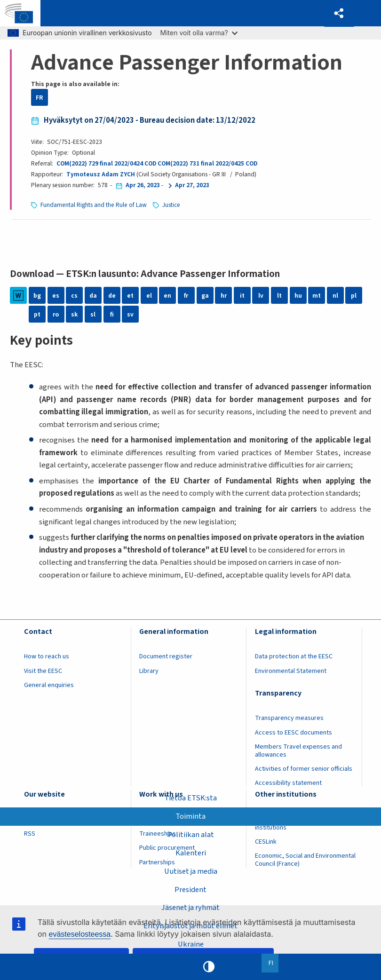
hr (224, 296)
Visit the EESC (43, 671)
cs (74, 296)
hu (298, 296)
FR (39, 98)
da (93, 296)
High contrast (209, 967)
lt (279, 296)
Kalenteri (191, 853)
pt (37, 314)
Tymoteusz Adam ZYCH (101, 174)
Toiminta (190, 816)
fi (112, 314)
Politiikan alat (190, 835)
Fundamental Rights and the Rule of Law (94, 205)
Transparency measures (289, 718)
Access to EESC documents (294, 733)
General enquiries (49, 685)
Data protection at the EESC (294, 656)
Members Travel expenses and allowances (298, 751)
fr (186, 296)
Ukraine (190, 944)
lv (261, 296)
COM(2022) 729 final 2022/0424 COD (106, 163)
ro (56, 314)
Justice (171, 205)
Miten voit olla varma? (199, 33)
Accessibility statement (288, 783)
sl (93, 314)
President (190, 889)
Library (149, 671)
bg (37, 296)
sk (74, 314)
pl (354, 296)
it (242, 296)
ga (205, 296)
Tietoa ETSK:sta (191, 798)
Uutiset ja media (191, 871)
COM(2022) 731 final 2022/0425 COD (207, 163)
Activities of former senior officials (304, 769)
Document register (166, 656)
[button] (339, 13)
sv (130, 314)
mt (317, 296)
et (130, 296)
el (149, 296)
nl (335, 296)
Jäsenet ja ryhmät (190, 908)
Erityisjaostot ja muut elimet (190, 926)
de (112, 296)
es (56, 296)
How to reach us (47, 656)
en (167, 296)
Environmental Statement (291, 671)
